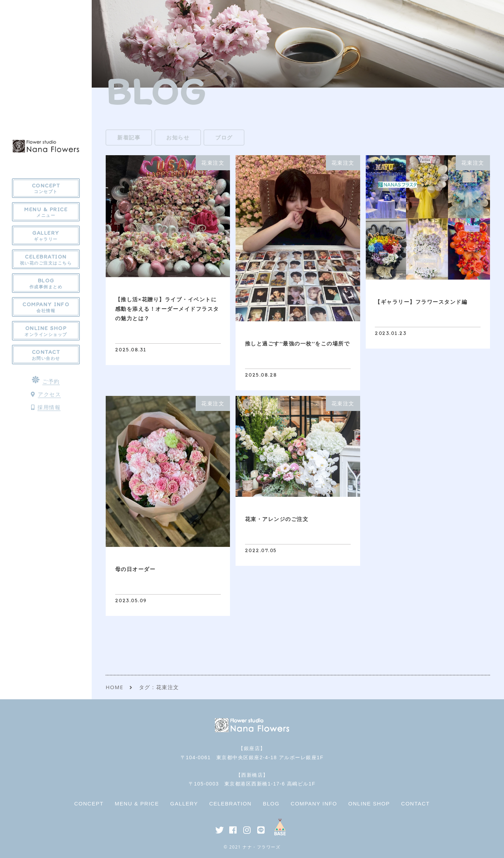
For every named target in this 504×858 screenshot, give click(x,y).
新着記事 (129, 137)
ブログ (224, 137)
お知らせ (178, 137)
